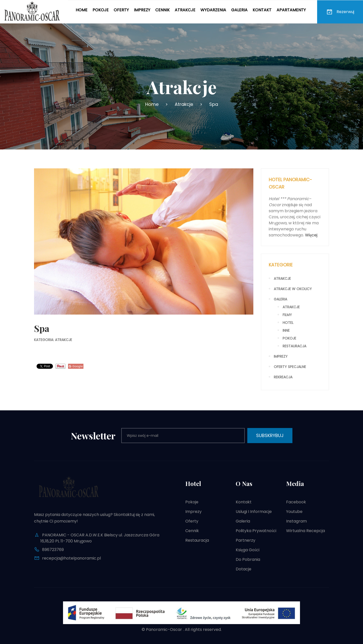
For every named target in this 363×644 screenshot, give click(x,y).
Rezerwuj (340, 12)
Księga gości (248, 550)
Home (82, 10)
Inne (286, 330)
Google (76, 366)
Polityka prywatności (256, 531)
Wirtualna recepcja (306, 531)
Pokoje (101, 10)
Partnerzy (246, 540)
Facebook (296, 502)
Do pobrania (248, 559)
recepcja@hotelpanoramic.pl (71, 558)
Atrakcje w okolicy (293, 289)
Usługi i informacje (254, 512)
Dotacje (244, 569)
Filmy (287, 315)
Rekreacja (283, 377)
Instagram (296, 521)
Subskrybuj (270, 435)
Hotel (288, 323)
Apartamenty (291, 10)
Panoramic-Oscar (164, 630)
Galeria (239, 10)
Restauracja (294, 346)
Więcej (311, 235)
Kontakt (262, 10)
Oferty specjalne (290, 367)
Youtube (294, 512)
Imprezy (142, 10)
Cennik (162, 10)
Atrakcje (185, 10)
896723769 (53, 550)
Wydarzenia (213, 10)
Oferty (121, 10)
